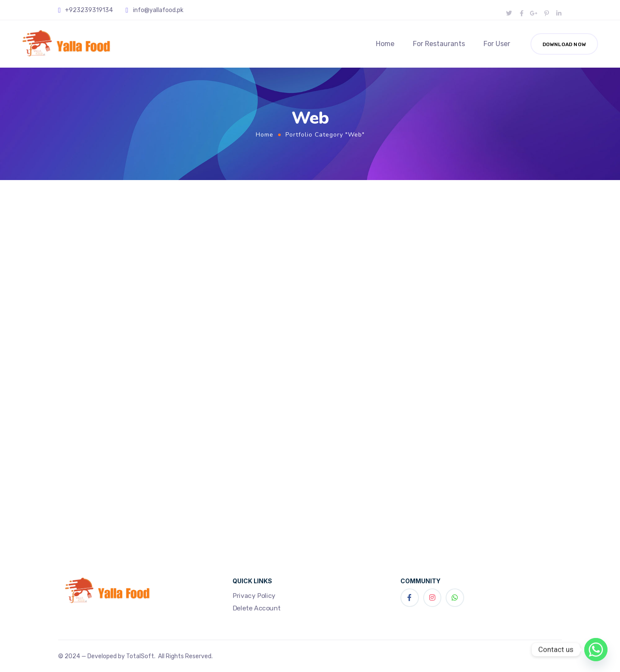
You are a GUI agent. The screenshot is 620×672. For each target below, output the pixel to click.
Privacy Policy (254, 595)
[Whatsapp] (596, 650)
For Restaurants (439, 44)
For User (497, 44)
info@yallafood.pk (158, 10)
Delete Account (257, 608)
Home (385, 44)
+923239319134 (89, 10)
